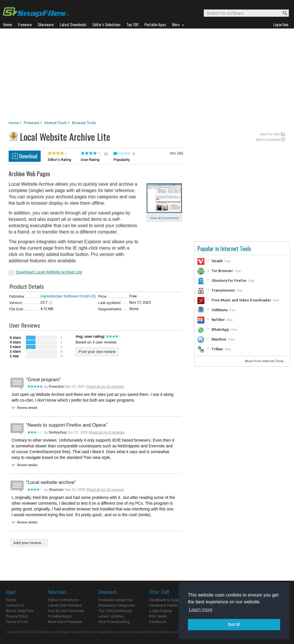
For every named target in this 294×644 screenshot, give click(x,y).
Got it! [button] (234, 624)
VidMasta (219, 310)
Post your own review (97, 352)
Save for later (270, 134)
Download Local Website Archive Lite (49, 272)
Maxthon (219, 339)
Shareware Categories (117, 605)
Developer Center (164, 605)
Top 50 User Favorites (66, 611)
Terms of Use (17, 622)
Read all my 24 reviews (105, 490)
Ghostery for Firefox (229, 281)
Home (14, 123)
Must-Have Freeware (65, 622)
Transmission (223, 290)
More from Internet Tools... (266, 361)
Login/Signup (161, 611)
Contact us (15, 605)
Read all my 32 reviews (105, 387)
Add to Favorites (268, 140)
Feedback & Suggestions (170, 600)
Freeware (32, 123)
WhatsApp (220, 329)
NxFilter (218, 320)
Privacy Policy (17, 616)
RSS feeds (158, 616)
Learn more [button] (201, 610)
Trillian (217, 349)
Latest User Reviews (65, 605)
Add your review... (29, 543)
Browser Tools (84, 123)
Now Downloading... (115, 622)
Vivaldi (217, 261)
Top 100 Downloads (115, 611)
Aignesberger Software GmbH (65, 296)
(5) (93, 296)
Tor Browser (222, 271)
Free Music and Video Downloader (241, 300)
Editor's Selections (63, 600)
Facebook (158, 622)
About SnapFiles (20, 611)
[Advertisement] (147, 76)
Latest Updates (111, 616)
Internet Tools (56, 123)
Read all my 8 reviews (107, 432)
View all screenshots (165, 218)
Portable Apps (60, 616)
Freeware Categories (115, 600)
